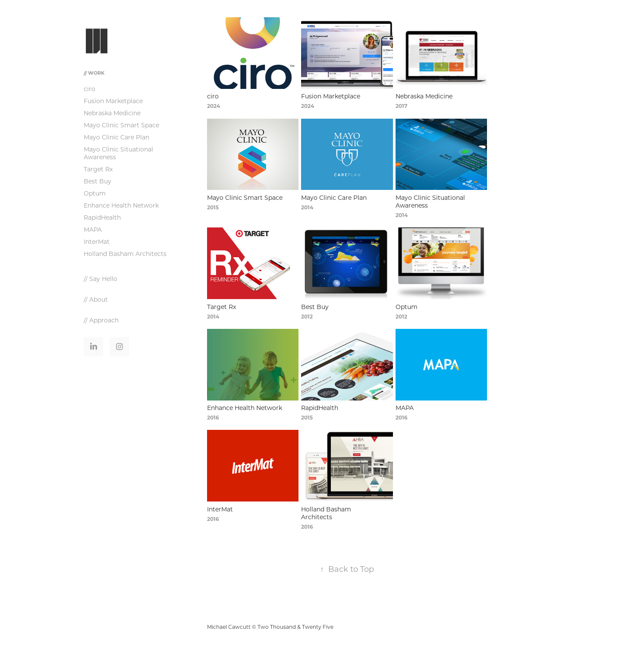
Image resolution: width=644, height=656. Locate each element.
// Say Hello (101, 279)
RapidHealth (102, 217)
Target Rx (98, 169)
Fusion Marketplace (113, 101)
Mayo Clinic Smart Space (121, 125)
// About (96, 299)
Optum (95, 193)
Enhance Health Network (121, 205)
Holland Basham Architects (125, 254)
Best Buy (97, 181)
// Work (94, 73)
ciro (90, 89)
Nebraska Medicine (112, 113)
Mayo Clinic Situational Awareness (118, 153)
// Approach (101, 320)
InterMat (97, 241)
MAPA (93, 229)
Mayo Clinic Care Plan (116, 137)
